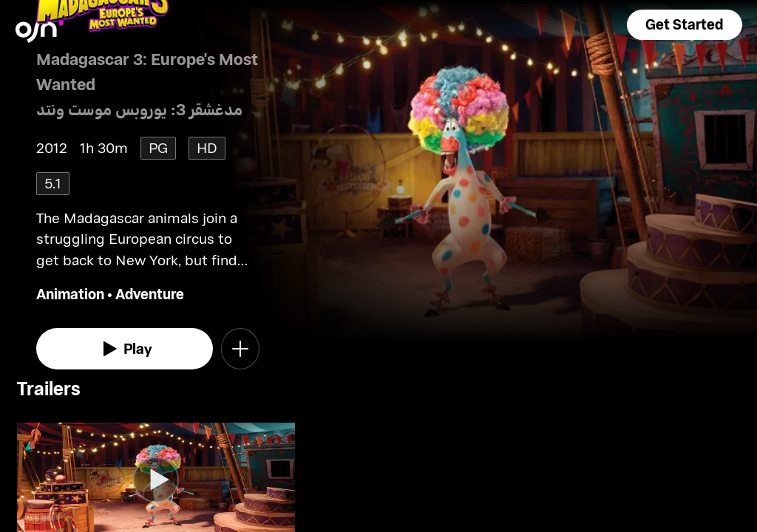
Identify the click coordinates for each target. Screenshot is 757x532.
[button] (685, 25)
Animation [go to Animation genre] (70, 294)
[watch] (125, 349)
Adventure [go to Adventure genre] (150, 294)
